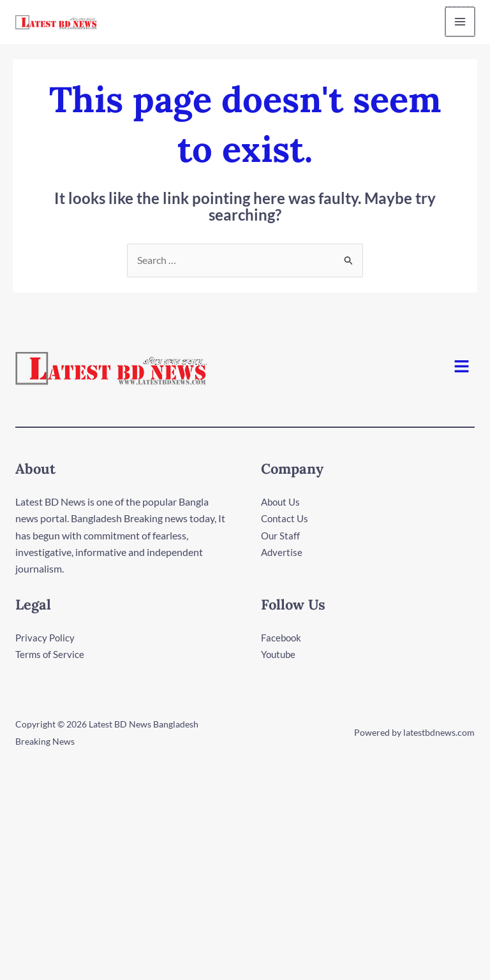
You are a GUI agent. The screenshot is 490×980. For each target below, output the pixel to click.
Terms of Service (50, 655)
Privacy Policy (46, 638)
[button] (462, 368)
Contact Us (286, 519)
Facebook (282, 638)
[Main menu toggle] (461, 22)
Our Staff (281, 536)
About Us (282, 502)
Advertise (282, 552)
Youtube (280, 655)
